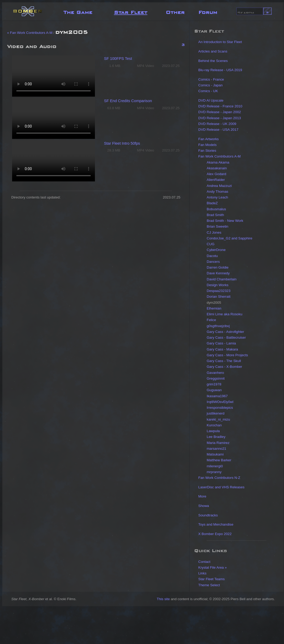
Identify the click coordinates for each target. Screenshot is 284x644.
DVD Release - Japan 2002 (220, 112)
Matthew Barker (219, 460)
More (202, 496)
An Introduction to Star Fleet (220, 42)
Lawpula (213, 431)
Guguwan (214, 390)
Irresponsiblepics (220, 408)
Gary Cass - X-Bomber (224, 367)
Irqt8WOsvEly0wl (220, 402)
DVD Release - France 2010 (220, 106)
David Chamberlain (222, 279)
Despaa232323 (219, 291)
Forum (208, 11)
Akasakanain (217, 168)
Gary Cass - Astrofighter (225, 332)
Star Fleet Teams (212, 579)
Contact (204, 562)
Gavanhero (215, 373)
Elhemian (214, 308)
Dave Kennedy (218, 273)
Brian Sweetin (217, 226)
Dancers (213, 262)
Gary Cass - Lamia (221, 343)
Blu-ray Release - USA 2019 (220, 70)
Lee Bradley (216, 437)
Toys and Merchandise (216, 524)
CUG (211, 244)
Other (175, 11)
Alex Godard (216, 174)
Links (202, 573)
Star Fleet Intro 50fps (122, 143)
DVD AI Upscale (211, 100)
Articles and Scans (213, 51)
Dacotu (212, 256)
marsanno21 (216, 449)
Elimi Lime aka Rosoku (225, 314)
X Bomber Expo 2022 (215, 534)
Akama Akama (218, 162)
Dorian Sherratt (219, 297)
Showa (204, 506)
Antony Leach (217, 197)
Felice (211, 320)
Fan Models (207, 145)
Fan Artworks (209, 139)
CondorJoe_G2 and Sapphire (229, 238)
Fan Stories (207, 151)
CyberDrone (216, 250)
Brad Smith (215, 215)
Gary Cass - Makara (222, 349)
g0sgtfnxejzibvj (218, 326)
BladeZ (212, 203)
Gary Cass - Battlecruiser (226, 337)
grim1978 (214, 384)
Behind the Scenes (213, 61)
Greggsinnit (216, 378)
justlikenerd (215, 413)
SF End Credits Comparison (128, 101)
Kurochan (214, 425)
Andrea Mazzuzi (219, 186)
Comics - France (211, 79)
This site (163, 599)
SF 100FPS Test (118, 59)
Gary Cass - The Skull (224, 361)
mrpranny (214, 472)
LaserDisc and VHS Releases (221, 487)
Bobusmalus (216, 209)
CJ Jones (214, 232)
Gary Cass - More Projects (227, 355)
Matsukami (215, 454)
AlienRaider (216, 180)
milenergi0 (215, 466)
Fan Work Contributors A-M (219, 156)
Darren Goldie (218, 267)
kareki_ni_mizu (218, 419)
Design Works (218, 285)
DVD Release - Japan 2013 (220, 118)
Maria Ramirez (218, 443)
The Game (78, 11)
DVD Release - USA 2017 (218, 130)
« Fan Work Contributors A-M (30, 33)
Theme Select (209, 585)
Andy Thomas (217, 192)
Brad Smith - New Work (225, 221)
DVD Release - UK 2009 (217, 124)
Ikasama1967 (217, 396)
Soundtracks (208, 515)
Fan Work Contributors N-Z (219, 478)
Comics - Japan (211, 85)
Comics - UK (208, 91)
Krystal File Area (211, 567)
